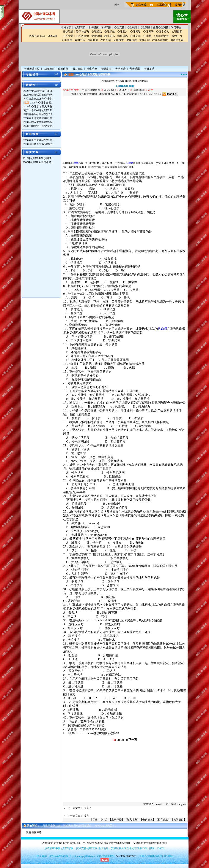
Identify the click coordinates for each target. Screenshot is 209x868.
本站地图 (125, 843)
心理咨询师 (82, 36)
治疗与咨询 (82, 32)
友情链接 (48, 843)
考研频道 (93, 40)
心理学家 (80, 27)
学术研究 (93, 27)
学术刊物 (106, 27)
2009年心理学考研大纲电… (39, 106)
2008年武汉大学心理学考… (39, 122)
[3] (122, 740)
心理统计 (132, 27)
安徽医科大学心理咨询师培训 (150, 843)
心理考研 (148, 32)
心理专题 (68, 36)
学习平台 (176, 27)
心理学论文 (163, 32)
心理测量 (145, 27)
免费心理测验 (161, 27)
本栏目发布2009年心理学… (39, 99)
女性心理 (145, 40)
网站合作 (92, 843)
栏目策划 (70, 843)
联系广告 (81, 843)
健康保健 (132, 40)
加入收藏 (141, 5)
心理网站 (135, 32)
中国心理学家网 (91, 90)
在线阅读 (106, 40)
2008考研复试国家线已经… (39, 95)
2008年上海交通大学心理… (39, 118)
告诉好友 (148, 820)
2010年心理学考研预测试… (38, 158)
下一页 (133, 740)
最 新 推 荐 (32, 134)
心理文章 (135, 36)
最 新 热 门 (32, 85)
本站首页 (66, 27)
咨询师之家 (177, 40)
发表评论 (116, 820)
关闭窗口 (179, 820)
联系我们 (162, 5)
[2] (118, 740)
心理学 (75, 163)
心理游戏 (97, 32)
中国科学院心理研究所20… (39, 114)
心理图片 (123, 32)
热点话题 (68, 32)
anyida (82, 94)
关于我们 (59, 843)
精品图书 (110, 36)
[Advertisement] (40, 231)
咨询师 (162, 329)
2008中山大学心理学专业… (39, 126)
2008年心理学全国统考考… (38, 162)
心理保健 (110, 32)
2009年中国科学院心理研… (39, 91)
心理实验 (119, 27)
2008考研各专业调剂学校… (39, 144)
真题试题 (139, 90)
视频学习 (177, 36)
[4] (126, 740)
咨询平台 (80, 40)
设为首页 (180, 5)
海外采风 (123, 36)
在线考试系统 (160, 40)
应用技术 (119, 40)
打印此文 (163, 820)
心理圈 (147, 36)
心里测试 (67, 40)
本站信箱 (103, 843)
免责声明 (114, 843)
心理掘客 (177, 32)
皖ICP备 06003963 (126, 856)
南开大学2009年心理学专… (39, 110)
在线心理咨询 (161, 36)
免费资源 (97, 36)
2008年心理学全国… (42, 103)
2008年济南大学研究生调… (39, 140)
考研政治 (124, 90)
